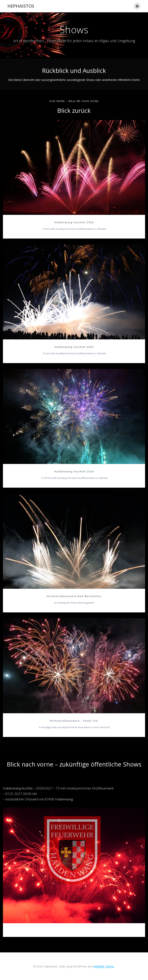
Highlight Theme (104, 966)
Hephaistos (21, 6)
